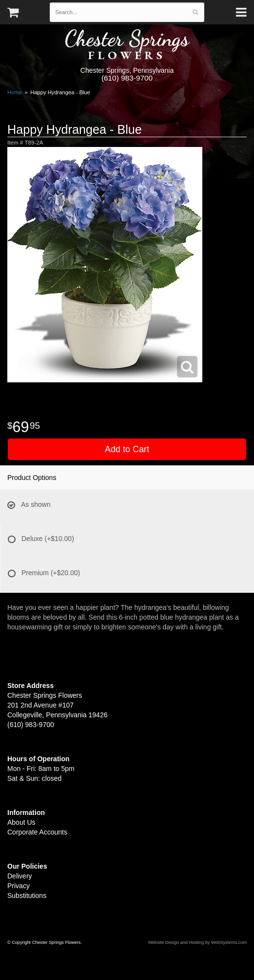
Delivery (20, 876)
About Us (21, 822)
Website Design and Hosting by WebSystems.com (197, 942)
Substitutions (27, 896)
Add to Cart (127, 449)
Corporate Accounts (37, 832)
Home (15, 92)
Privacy (19, 886)
